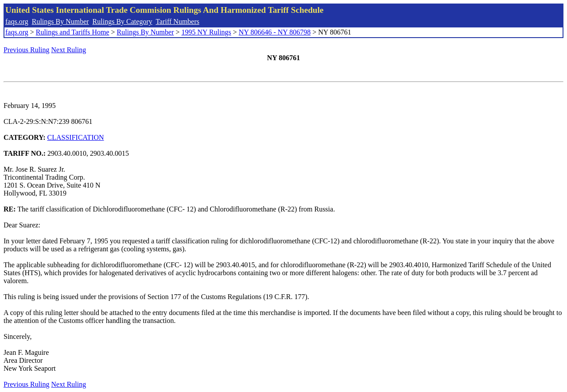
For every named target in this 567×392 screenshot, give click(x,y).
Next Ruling (69, 50)
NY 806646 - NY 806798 (275, 32)
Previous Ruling (27, 50)
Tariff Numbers (177, 21)
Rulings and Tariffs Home (73, 32)
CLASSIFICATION (76, 137)
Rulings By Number (60, 21)
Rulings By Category (122, 21)
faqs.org (17, 21)
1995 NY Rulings (206, 32)
